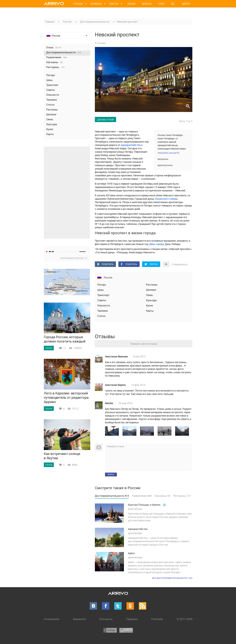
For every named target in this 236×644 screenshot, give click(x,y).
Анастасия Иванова (116, 356)
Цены (101, 290)
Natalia (109, 403)
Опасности (104, 305)
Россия (67, 22)
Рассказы (152, 285)
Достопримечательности (95, 22)
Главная (50, 22)
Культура (151, 300)
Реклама (157, 619)
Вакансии (79, 619)
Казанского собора (166, 199)
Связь (150, 295)
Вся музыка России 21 (74, 258)
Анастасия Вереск (115, 385)
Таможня (103, 311)
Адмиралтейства (131, 145)
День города (157, 244)
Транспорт (103, 295)
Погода (102, 285)
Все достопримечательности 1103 (172, 578)
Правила (132, 619)
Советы (102, 300)
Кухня (149, 305)
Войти (186, 4)
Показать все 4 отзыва (144, 344)
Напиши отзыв (115, 446)
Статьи (101, 316)
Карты (150, 311)
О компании (52, 619)
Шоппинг (151, 290)
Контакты (106, 619)
